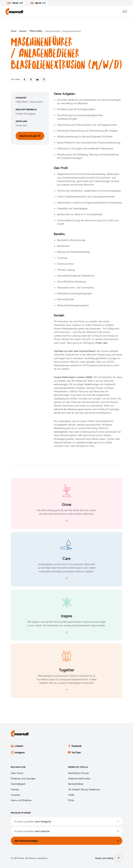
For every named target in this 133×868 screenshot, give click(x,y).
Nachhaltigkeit (18, 784)
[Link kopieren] (44, 79)
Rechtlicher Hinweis (79, 773)
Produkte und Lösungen (23, 778)
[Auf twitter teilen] (31, 79)
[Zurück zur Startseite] (14, 12)
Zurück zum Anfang (109, 858)
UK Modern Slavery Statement (84, 789)
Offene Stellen (36, 31)
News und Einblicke (21, 800)
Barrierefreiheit (76, 784)
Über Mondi (17, 773)
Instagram (18, 752)
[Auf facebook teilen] (24, 79)
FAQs (71, 800)
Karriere (23, 31)
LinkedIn (17, 746)
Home (14, 31)
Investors (16, 795)
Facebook (75, 746)
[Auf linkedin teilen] (37, 79)
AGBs (71, 795)
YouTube (74, 752)
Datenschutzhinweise (79, 778)
